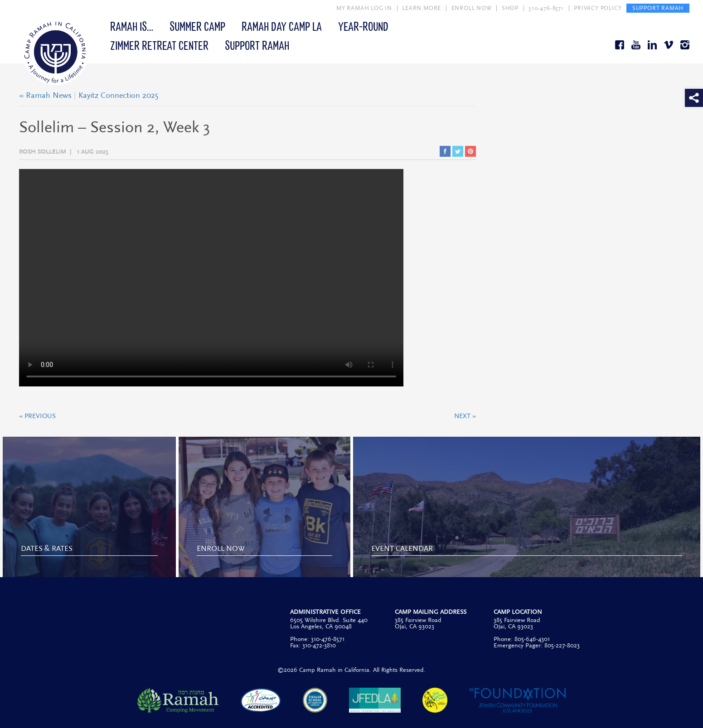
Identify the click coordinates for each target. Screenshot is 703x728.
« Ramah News (45, 95)
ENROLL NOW (472, 8)
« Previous (37, 416)
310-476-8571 (546, 8)
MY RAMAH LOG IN (364, 8)
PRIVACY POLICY (598, 8)
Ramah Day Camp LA (282, 26)
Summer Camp (197, 26)
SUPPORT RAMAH (658, 8)
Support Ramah (257, 45)
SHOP (510, 8)
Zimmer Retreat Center (159, 45)
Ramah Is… (132, 26)
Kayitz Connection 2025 (118, 95)
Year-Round (363, 26)
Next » (465, 416)
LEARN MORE (422, 8)
